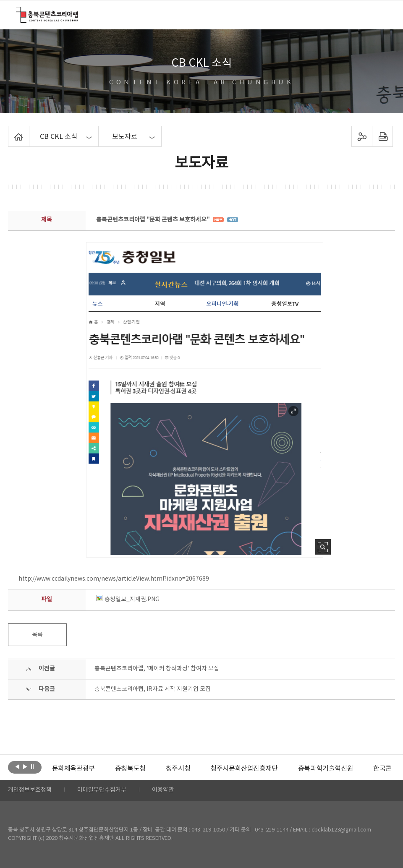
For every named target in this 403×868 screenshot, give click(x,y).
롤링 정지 (33, 766)
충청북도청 (130, 769)
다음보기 (25, 766)
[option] (73, 769)
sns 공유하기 (362, 136)
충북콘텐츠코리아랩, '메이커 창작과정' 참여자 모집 (157, 669)
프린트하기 (383, 136)
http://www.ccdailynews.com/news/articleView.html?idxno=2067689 (114, 579)
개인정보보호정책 (30, 790)
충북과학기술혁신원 (326, 769)
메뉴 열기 (382, 14)
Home (10, 131)
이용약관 (163, 790)
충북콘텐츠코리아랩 (18, 12)
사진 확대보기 (323, 547)
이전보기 (17, 766)
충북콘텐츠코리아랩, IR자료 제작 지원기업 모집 (153, 689)
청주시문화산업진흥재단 (244, 769)
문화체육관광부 (73, 769)
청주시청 (178, 769)
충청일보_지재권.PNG (128, 600)
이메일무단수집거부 (102, 790)
